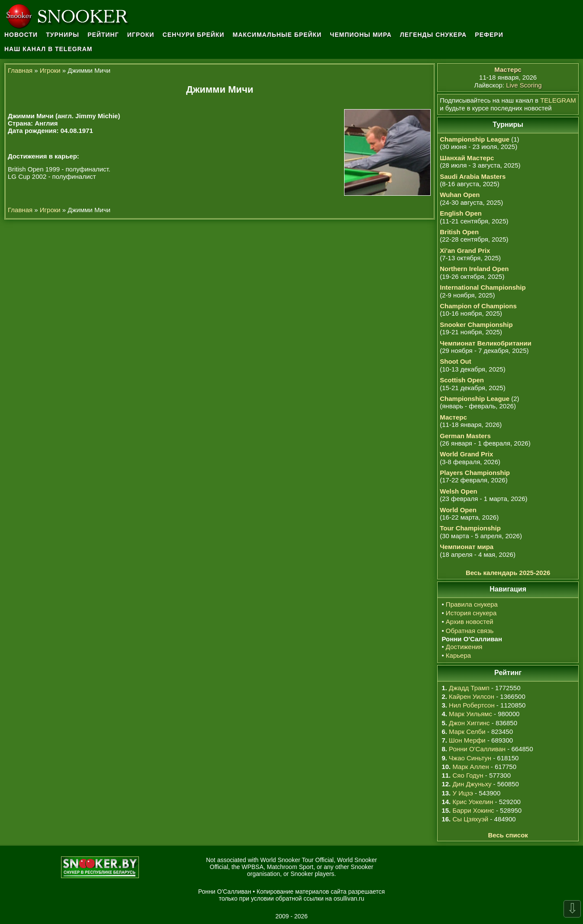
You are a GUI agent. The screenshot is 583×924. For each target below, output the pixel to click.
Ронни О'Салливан (477, 749)
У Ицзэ (462, 793)
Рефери (489, 35)
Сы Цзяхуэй (470, 819)
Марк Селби (467, 732)
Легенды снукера (433, 35)
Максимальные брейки (277, 35)
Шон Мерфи (467, 740)
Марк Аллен (470, 767)
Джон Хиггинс (469, 723)
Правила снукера (472, 604)
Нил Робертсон (472, 705)
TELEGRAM (558, 100)
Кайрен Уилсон (472, 696)
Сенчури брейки (194, 35)
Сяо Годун (468, 775)
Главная (20, 70)
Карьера (458, 655)
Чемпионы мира (361, 35)
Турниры (63, 35)
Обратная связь (470, 631)
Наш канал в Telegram (48, 49)
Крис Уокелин (473, 802)
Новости (21, 35)
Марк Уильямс (470, 714)
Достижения (464, 647)
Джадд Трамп (469, 688)
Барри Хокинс (473, 810)
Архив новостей (470, 622)
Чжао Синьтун (470, 758)
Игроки (141, 35)
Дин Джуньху (472, 784)
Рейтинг (103, 35)
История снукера (471, 613)
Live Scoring (524, 85)
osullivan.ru (349, 898)
